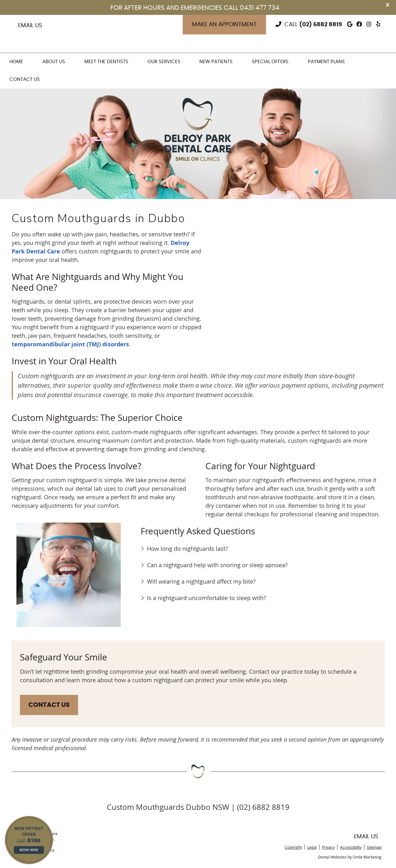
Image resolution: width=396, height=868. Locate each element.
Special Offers (270, 62)
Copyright (293, 847)
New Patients (216, 62)
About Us (54, 62)
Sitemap (374, 847)
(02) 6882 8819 (321, 25)
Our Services (164, 62)
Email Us (30, 26)
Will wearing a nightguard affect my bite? (201, 581)
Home (16, 62)
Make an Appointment (224, 25)
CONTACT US (49, 705)
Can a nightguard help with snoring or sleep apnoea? (217, 565)
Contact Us (25, 79)
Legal (312, 847)
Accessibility (351, 847)
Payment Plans (326, 62)
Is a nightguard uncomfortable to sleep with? (207, 598)
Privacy (328, 847)
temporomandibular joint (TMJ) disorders (70, 344)
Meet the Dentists (106, 62)
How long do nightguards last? (187, 549)
